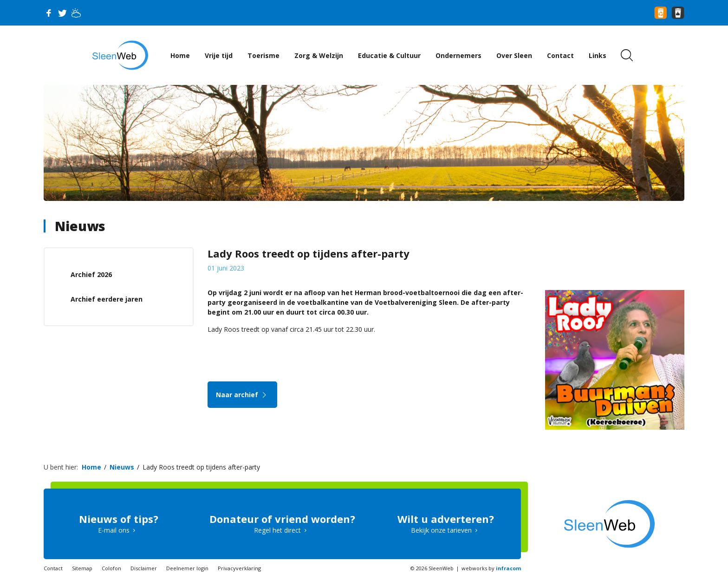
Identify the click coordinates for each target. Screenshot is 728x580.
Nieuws (80, 226)
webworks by (491, 568)
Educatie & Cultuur (389, 55)
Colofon (111, 568)
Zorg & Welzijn (319, 55)
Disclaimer (144, 568)
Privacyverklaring (239, 568)
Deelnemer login (187, 568)
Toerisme (263, 55)
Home (180, 55)
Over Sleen (514, 55)
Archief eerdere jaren (107, 299)
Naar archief (243, 395)
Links (598, 55)
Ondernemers (458, 55)
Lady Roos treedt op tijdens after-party (201, 467)
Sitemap (82, 568)
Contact (560, 55)
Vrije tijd (219, 55)
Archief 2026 (91, 274)
